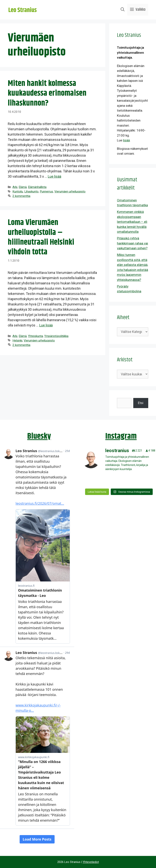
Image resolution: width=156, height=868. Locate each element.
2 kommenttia (21, 196)
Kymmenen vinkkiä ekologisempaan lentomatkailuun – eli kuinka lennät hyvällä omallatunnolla (132, 222)
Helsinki (17, 340)
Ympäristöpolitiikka (56, 336)
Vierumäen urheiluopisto (70, 191)
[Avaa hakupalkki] (123, 10)
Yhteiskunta (35, 336)
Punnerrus (46, 191)
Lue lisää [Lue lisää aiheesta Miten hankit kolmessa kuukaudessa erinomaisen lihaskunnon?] (54, 176)
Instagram (121, 436)
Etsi (141, 403)
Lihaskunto (31, 191)
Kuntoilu (18, 191)
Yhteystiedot (91, 862)
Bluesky (39, 436)
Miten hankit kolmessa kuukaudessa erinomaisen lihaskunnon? (47, 93)
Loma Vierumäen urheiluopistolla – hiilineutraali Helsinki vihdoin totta (41, 237)
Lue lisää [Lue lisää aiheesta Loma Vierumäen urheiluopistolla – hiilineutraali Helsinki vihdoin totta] (46, 325)
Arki (15, 187)
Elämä (23, 187)
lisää (126, 140)
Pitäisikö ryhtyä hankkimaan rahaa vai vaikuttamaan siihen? (132, 243)
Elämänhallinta (37, 187)
